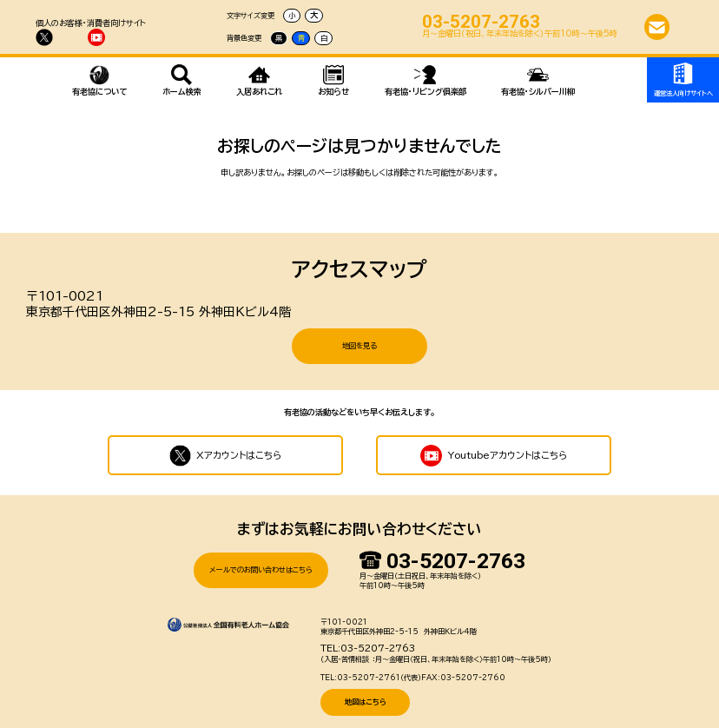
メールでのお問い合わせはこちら (261, 555)
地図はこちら (366, 687)
